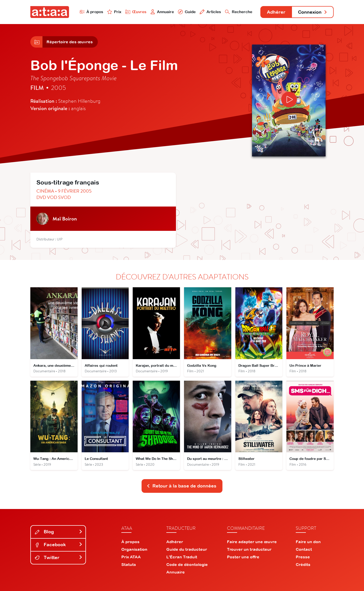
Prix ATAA (131, 557)
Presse (303, 557)
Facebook (59, 545)
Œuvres (136, 12)
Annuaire (162, 12)
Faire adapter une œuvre (252, 542)
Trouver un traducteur (249, 549)
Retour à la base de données (181, 486)
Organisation (134, 549)
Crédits (303, 564)
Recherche (239, 12)
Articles (210, 12)
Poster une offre (243, 557)
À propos (91, 12)
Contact (304, 549)
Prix (114, 12)
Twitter (59, 557)
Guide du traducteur (187, 549)
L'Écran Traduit (182, 557)
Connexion (313, 12)
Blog (59, 532)
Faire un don (308, 542)
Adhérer (276, 12)
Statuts (129, 564)
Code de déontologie (187, 564)
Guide (187, 12)
